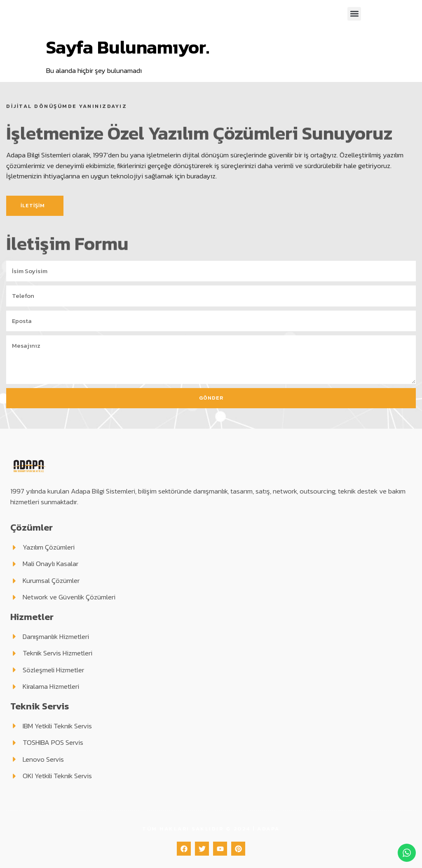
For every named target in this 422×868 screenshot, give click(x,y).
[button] (354, 14)
